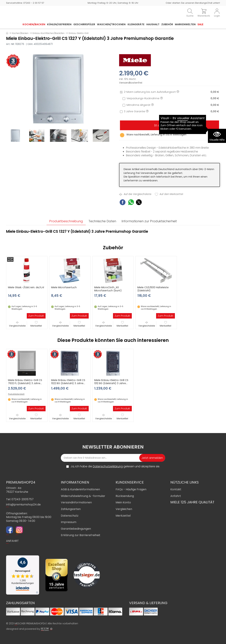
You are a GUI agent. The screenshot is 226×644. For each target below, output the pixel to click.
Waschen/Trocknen (111, 24)
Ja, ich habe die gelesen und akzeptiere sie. (115, 467)
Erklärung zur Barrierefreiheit (81, 535)
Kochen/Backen (34, 24)
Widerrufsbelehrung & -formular (83, 496)
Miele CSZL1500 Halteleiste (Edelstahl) (153, 289)
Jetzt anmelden (152, 458)
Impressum (69, 522)
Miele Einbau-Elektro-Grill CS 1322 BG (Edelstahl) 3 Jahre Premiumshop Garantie (68, 383)
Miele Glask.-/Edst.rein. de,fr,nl (26, 288)
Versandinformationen (76, 503)
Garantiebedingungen (76, 529)
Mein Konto (123, 503)
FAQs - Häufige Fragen (131, 490)
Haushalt (153, 24)
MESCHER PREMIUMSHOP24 (30, 623)
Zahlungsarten (71, 509)
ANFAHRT (12, 541)
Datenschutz (70, 516)
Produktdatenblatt (16, 394)
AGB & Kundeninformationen (80, 490)
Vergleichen (124, 509)
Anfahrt (176, 496)
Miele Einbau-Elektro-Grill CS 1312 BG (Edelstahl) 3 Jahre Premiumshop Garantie (111, 383)
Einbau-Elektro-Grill (79, 33)
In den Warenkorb (169, 125)
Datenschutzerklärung (108, 467)
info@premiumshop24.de (23, 504)
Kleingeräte (136, 24)
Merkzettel (36, 324)
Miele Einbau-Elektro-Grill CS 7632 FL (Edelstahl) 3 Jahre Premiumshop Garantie (25, 383)
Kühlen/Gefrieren (59, 24)
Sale (200, 24)
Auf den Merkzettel (169, 194)
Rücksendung (125, 496)
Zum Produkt (36, 316)
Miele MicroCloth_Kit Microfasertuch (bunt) (108, 289)
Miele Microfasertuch (64, 288)
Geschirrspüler (84, 24)
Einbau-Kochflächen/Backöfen (49, 33)
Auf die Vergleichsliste (135, 194)
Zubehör (167, 24)
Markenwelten (185, 24)
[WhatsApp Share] (131, 203)
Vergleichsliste (17, 324)
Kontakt (176, 490)
